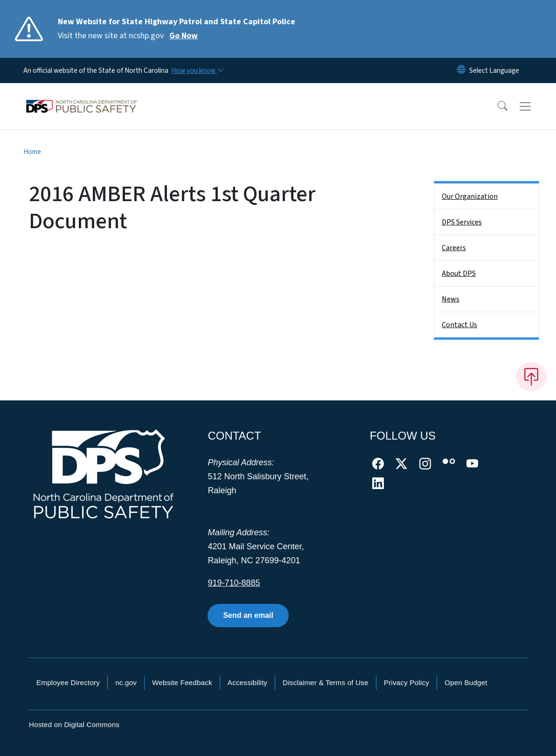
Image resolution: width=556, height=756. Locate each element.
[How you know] (197, 70)
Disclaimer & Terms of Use (326, 682)
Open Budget (466, 682)
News (451, 299)
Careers (454, 248)
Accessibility (247, 682)
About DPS (459, 273)
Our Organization (470, 196)
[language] (494, 70)
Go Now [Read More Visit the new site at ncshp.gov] (184, 36)
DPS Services (462, 222)
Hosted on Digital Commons (74, 724)
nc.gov (126, 682)
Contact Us (459, 325)
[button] (496, 106)
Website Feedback (182, 682)
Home (32, 152)
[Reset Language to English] (461, 70)
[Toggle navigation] (534, 106)
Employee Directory (68, 682)
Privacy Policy (407, 682)
